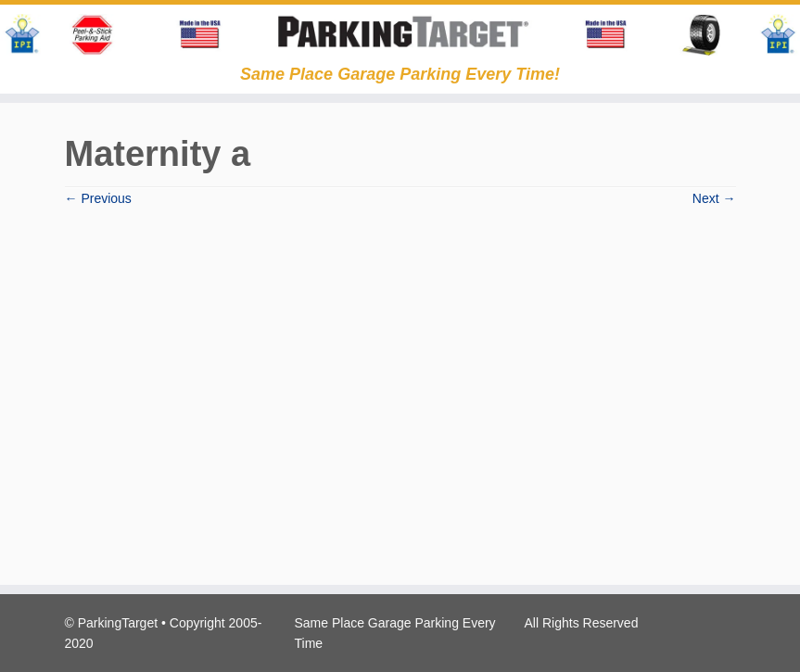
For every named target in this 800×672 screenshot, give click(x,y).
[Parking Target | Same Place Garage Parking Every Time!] (400, 35)
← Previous (98, 198)
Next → (714, 198)
